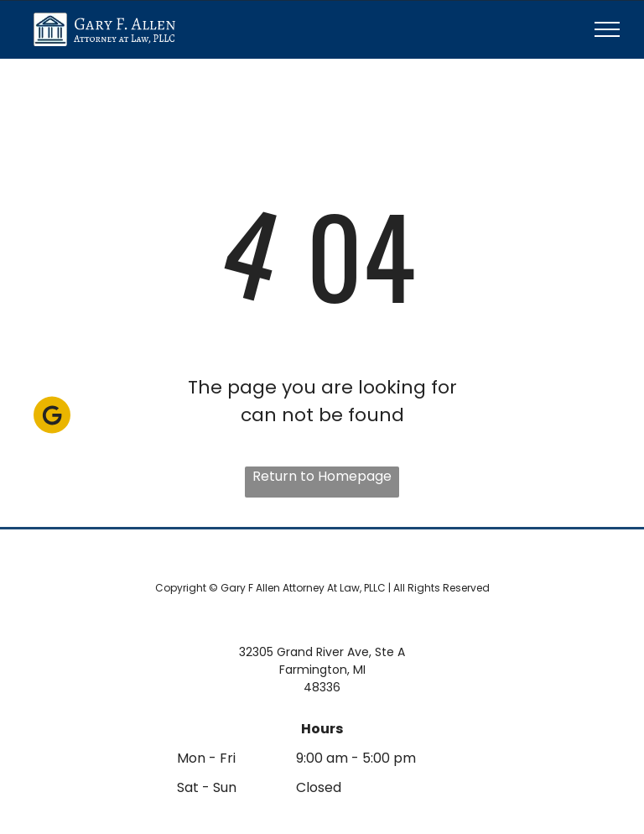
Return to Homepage (322, 476)
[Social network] (52, 417)
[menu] (607, 29)
